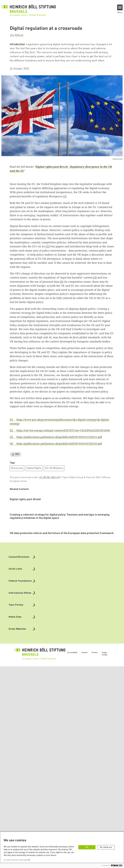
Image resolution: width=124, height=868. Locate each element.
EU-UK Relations (54, 468)
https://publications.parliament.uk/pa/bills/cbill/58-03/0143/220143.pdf (57, 444)
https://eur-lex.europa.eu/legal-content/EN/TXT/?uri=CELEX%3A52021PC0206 (61, 430)
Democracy (17, 468)
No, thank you (106, 847)
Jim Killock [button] (17, 35)
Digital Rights (34, 468)
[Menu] (120, 7)
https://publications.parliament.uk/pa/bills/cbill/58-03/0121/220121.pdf (57, 437)
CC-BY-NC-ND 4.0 (49, 477)
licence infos (118, 159)
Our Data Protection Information (16, 860)
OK (87, 847)
